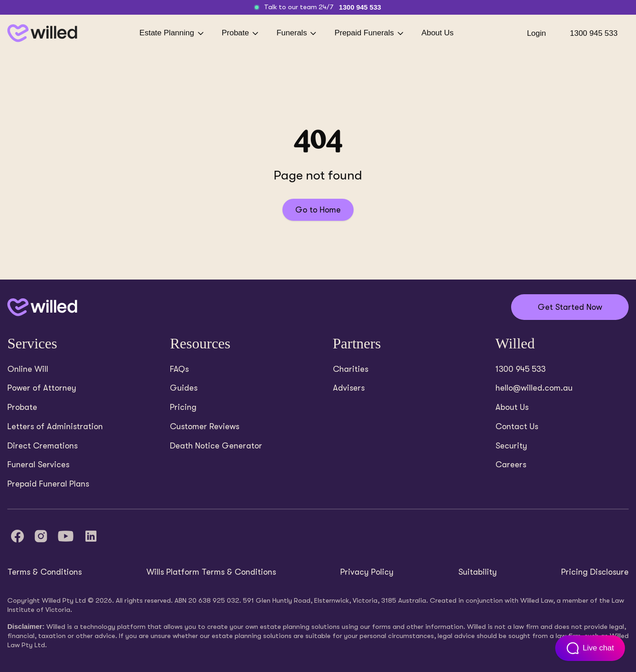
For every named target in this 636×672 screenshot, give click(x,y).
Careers (511, 465)
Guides (184, 388)
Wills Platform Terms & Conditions (211, 572)
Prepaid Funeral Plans (48, 484)
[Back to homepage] (42, 33)
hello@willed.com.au (534, 388)
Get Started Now (570, 307)
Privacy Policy (367, 572)
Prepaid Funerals (369, 33)
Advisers (349, 388)
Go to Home (318, 210)
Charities (351, 369)
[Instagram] (41, 536)
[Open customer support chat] (590, 648)
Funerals (297, 33)
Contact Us (517, 426)
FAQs (179, 369)
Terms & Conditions (45, 572)
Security (511, 446)
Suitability (478, 572)
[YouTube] (66, 536)
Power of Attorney (42, 388)
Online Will (28, 369)
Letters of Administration (55, 426)
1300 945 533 (360, 7)
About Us (438, 33)
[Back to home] (42, 307)
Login (536, 33)
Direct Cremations (42, 446)
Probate (241, 33)
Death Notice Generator (216, 446)
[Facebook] (17, 536)
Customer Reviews (205, 426)
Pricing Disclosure (595, 572)
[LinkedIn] (91, 536)
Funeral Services (38, 465)
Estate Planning (172, 33)
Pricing (183, 407)
